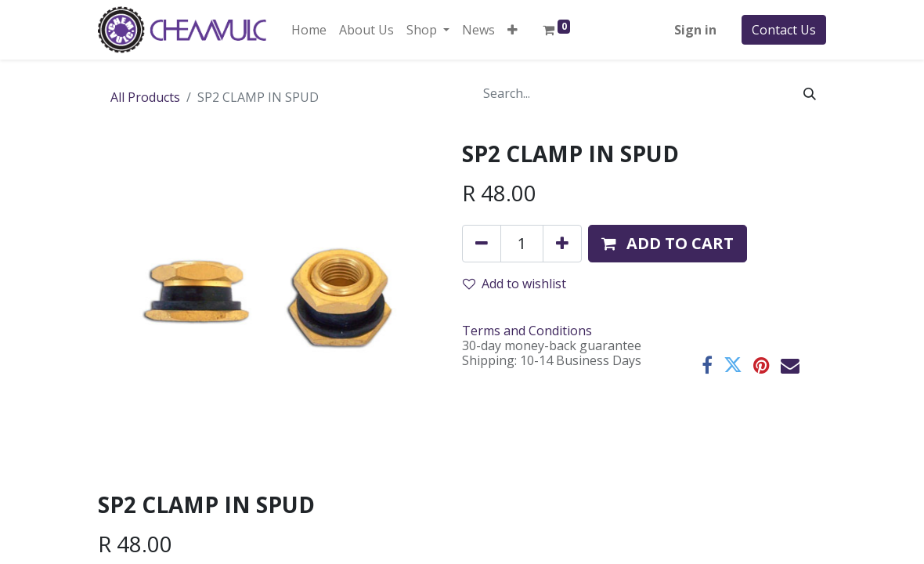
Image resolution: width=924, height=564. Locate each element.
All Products (145, 97)
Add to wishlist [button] (514, 284)
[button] (513, 30)
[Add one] (562, 244)
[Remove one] (482, 244)
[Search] (810, 93)
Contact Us (784, 30)
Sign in (695, 30)
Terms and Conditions (527, 331)
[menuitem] (309, 30)
